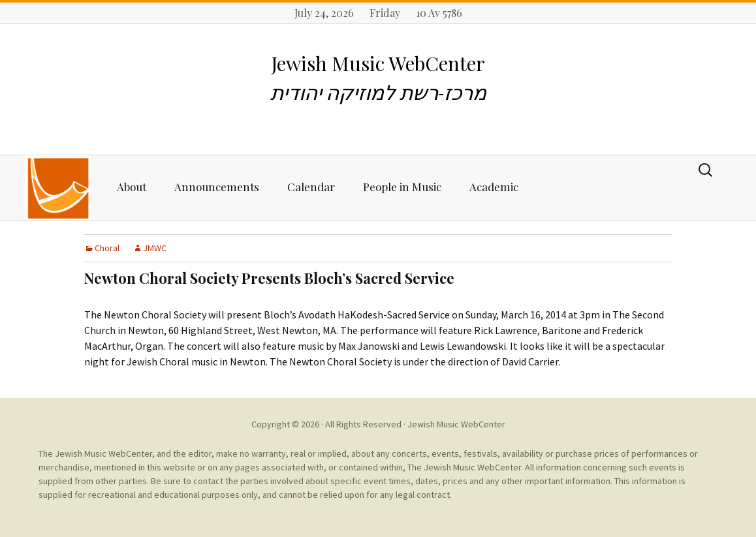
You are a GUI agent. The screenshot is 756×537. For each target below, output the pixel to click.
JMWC (155, 248)
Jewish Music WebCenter (456, 424)
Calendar (311, 187)
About (132, 187)
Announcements (217, 187)
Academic (494, 187)
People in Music (402, 187)
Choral (107, 248)
